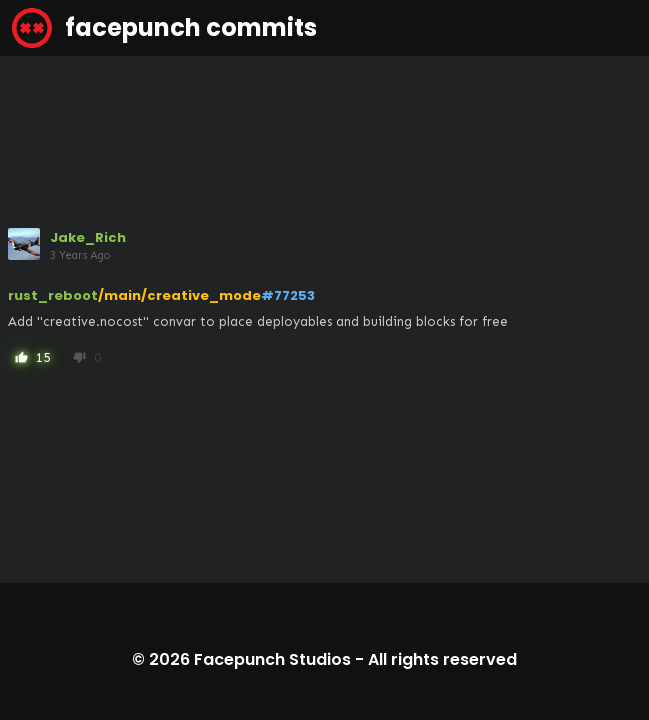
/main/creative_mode (179, 295)
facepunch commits (164, 28)
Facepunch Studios (272, 659)
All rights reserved (442, 659)
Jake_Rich (88, 237)
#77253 (288, 295)
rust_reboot (53, 295)
